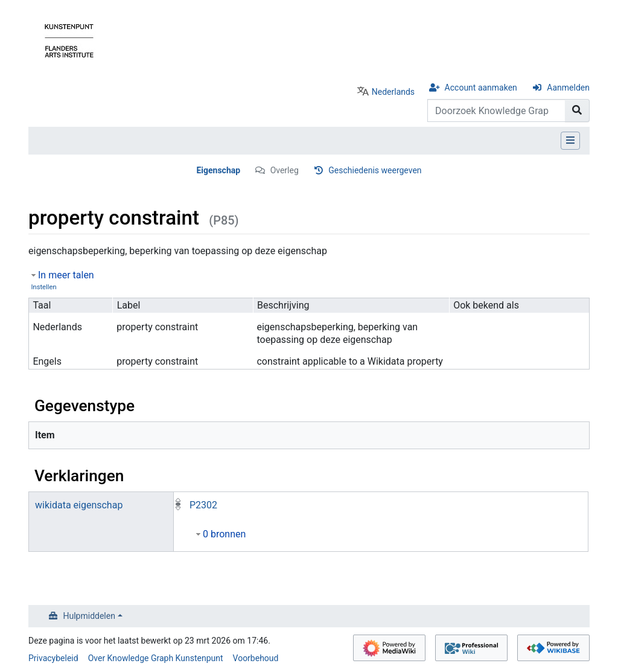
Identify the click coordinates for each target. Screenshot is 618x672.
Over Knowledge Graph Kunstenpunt (156, 658)
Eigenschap (218, 170)
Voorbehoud (256, 658)
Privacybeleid (53, 658)
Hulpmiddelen (89, 616)
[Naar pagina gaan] (577, 110)
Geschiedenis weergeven (375, 170)
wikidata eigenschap (79, 505)
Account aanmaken (481, 88)
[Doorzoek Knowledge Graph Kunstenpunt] (496, 110)
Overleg (285, 170)
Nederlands (393, 92)
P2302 (203, 505)
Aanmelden (568, 88)
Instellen (43, 287)
